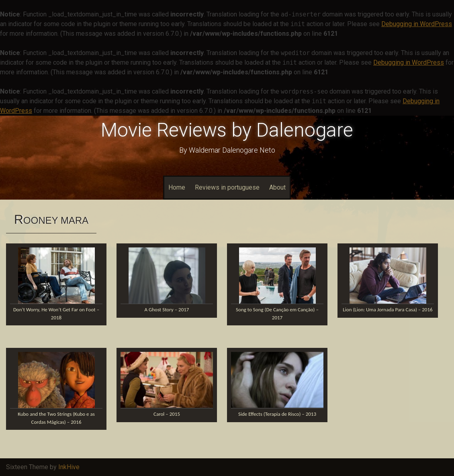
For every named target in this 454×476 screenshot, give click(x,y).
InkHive (69, 467)
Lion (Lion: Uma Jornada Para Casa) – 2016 (388, 310)
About (277, 187)
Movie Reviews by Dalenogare (227, 130)
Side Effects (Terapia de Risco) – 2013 (277, 414)
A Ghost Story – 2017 (167, 310)
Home (177, 187)
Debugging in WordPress (417, 24)
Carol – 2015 (167, 414)
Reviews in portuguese (227, 187)
